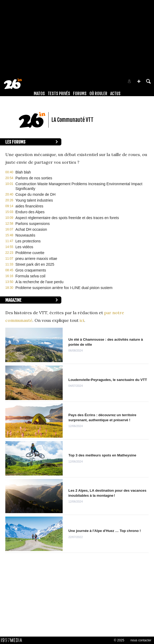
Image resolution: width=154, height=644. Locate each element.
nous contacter (141, 640)
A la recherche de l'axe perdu (39, 282)
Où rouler (98, 94)
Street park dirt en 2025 (35, 264)
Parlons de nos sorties (34, 178)
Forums (80, 94)
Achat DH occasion (31, 229)
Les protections (28, 241)
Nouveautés (25, 235)
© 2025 (119, 640)
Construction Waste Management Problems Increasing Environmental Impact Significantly (79, 186)
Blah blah (23, 172)
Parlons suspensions (33, 224)
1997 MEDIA (13, 640)
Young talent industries (34, 200)
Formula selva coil (30, 276)
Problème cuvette (30, 253)
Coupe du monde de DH (35, 194)
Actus (115, 94)
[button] (139, 81)
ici (82, 320)
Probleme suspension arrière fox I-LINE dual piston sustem (64, 288)
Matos (39, 94)
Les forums (15, 142)
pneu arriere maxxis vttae (36, 259)
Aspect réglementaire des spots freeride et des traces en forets (67, 218)
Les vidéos (24, 247)
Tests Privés (59, 94)
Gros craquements (31, 270)
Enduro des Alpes (30, 212)
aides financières (29, 206)
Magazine (13, 300)
